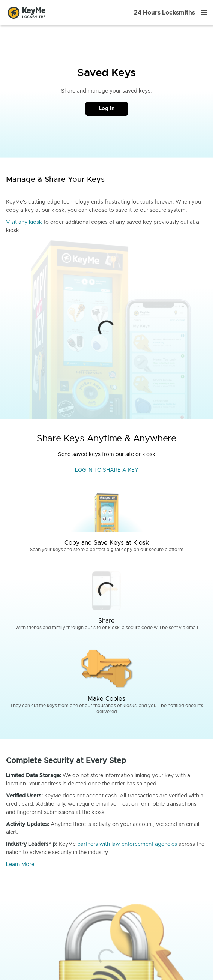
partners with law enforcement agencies (127, 844)
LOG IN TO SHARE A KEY (106, 470)
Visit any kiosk (24, 222)
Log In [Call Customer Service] (107, 109)
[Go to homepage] (27, 13)
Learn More (20, 865)
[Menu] (204, 13)
